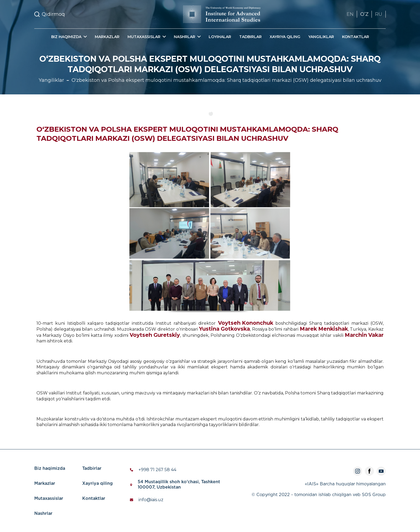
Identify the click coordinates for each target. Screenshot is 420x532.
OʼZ (364, 14)
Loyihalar (220, 37)
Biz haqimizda (50, 469)
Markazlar (107, 37)
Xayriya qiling (285, 37)
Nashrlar (43, 514)
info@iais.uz (151, 500)
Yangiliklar (321, 37)
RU (379, 14)
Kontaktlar (356, 37)
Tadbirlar (250, 37)
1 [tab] (211, 114)
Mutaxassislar (49, 499)
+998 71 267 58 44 (157, 470)
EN (350, 14)
